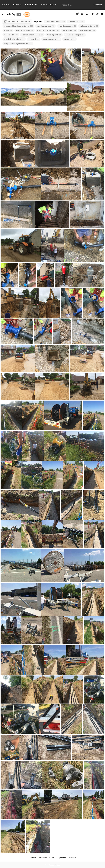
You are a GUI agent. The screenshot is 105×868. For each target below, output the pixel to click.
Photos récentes (49, 5)
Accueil (6, 14)
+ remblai (70, 39)
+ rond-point (54, 35)
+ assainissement (55, 22)
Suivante (64, 858)
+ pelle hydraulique (14, 39)
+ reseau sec (76, 22)
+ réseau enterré (89, 26)
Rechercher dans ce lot (19, 21)
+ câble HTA (11, 35)
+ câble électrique (75, 35)
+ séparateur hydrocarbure (18, 44)
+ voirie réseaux (67, 26)
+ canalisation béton (32, 35)
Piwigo (58, 865)
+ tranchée (69, 30)
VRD (27, 14)
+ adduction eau (46, 26)
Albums (6, 5)
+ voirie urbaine (25, 30)
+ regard (34, 39)
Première (33, 858)
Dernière (73, 858)
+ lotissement (87, 30)
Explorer (17, 5)
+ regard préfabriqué (48, 30)
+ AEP (8, 30)
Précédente (43, 858)
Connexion (98, 5)
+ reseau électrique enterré (18, 26)
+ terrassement (51, 39)
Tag (13, 14)
